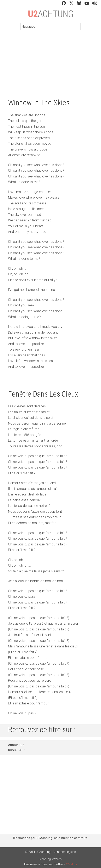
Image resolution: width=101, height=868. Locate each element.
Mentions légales (64, 852)
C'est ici (71, 864)
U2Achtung (51, 16)
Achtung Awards (51, 859)
